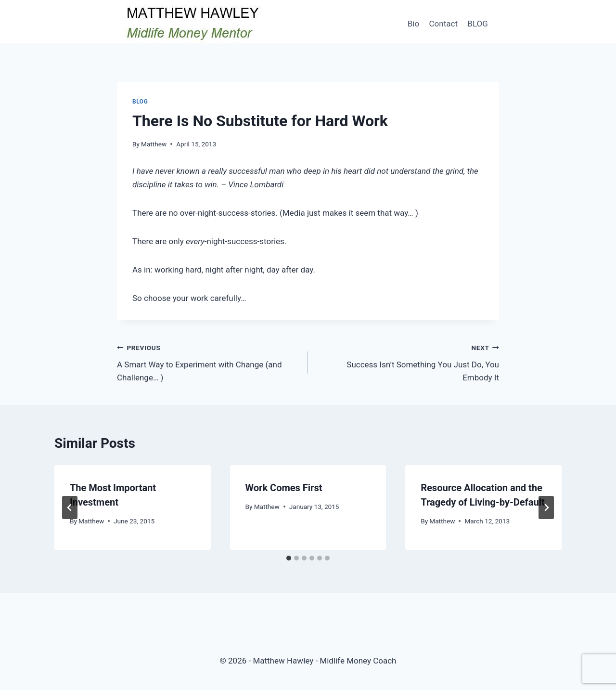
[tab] (289, 558)
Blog (140, 102)
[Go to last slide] (70, 508)
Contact (443, 24)
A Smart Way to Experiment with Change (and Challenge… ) (208, 362)
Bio (413, 24)
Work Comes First (284, 488)
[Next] (546, 508)
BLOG (477, 24)
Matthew (154, 144)
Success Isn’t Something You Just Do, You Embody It (408, 362)
